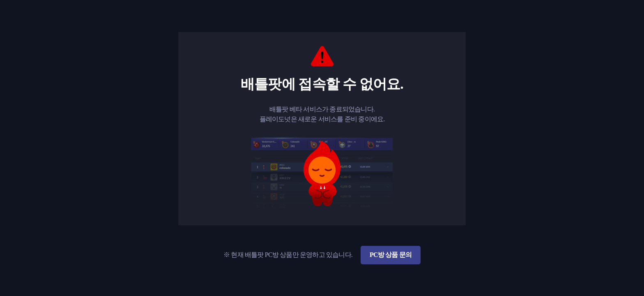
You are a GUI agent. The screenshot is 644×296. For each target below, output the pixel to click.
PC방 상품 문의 (391, 255)
